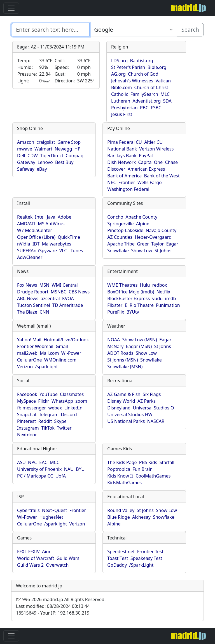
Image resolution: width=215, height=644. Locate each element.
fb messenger (31, 408)
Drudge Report (33, 292)
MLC (165, 94)
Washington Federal (128, 189)
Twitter (64, 428)
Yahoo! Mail (29, 340)
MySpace (26, 401)
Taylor (157, 244)
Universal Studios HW (130, 414)
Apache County (142, 217)
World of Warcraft (36, 558)
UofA (61, 476)
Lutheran (121, 101)
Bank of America (124, 176)
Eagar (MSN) (139, 346)
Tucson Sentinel (34, 305)
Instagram (28, 428)
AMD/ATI (26, 224)
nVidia (24, 244)
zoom (81, 401)
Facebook (27, 394)
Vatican (163, 81)
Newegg (63, 149)
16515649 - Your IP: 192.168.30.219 (53, 613)
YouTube (49, 394)
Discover (116, 169)
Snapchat (27, 414)
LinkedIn (73, 408)
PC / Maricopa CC (35, 476)
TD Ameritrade (68, 305)
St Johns (163, 251)
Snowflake (118, 251)
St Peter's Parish (128, 67)
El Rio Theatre (139, 305)
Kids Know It (120, 476)
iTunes (76, 251)
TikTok (48, 428)
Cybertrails (28, 510)
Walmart (43, 149)
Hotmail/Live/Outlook (66, 340)
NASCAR (156, 421)
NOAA (114, 340)
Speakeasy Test (146, 558)
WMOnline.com (60, 360)
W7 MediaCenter (35, 230)
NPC (32, 462)
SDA (167, 101)
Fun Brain (142, 469)
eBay (42, 169)
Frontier (127, 182)
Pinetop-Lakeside (125, 230)
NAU (69, 469)
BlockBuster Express (128, 298)
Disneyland (119, 408)
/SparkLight (142, 565)
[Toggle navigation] (11, 8)
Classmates (72, 394)
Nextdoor (27, 435)
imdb (171, 298)
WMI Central (65, 285)
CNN (44, 312)
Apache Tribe (121, 244)
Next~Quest (54, 510)
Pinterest (26, 421)
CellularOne (29, 360)
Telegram (49, 414)
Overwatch (57, 565)
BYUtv (133, 312)
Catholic (120, 94)
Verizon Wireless (156, 149)
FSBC (156, 108)
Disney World (121, 401)
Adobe (65, 217)
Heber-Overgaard (153, 237)
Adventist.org (147, 101)
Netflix (163, 292)
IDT (36, 244)
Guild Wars (68, 558)
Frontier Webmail (35, 346)
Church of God (143, 74)
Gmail (62, 346)
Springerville (120, 224)
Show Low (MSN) (139, 340)
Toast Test (118, 558)
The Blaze (27, 312)
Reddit (45, 421)
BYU (80, 469)
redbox (160, 285)
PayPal (146, 156)
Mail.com (49, 353)
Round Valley (121, 510)
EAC (43, 462)
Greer (143, 244)
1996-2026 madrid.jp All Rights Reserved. (61, 599)
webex (55, 408)
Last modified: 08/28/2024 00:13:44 (53, 606)
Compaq (75, 156)
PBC (144, 108)
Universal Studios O (154, 408)
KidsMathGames (124, 483)
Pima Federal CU (124, 142)
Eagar (172, 244)
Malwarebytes (57, 244)
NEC (112, 182)
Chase (171, 162)
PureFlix (116, 312)
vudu (157, 298)
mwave (25, 149)
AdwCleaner (30, 257)
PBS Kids (148, 462)
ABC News (28, 298)
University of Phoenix (39, 469)
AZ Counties (120, 237)
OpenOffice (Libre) (36, 237)
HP (78, 149)
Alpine (143, 224)
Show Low (142, 251)
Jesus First (122, 114)
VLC (63, 251)
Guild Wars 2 (30, 565)
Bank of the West (162, 176)
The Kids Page (122, 462)
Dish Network (121, 162)
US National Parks (126, 421)
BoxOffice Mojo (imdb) (131, 292)
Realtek (25, 217)
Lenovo (45, 162)
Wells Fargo (150, 182)
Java (51, 217)
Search (190, 30)
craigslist (46, 142)
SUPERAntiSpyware (37, 251)
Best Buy (64, 162)
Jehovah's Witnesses (132, 81)
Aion (47, 552)
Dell (21, 156)
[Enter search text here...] (133, 30)
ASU (21, 462)
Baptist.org (142, 61)
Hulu (145, 285)
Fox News (27, 285)
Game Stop (69, 142)
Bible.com (121, 87)
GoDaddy (117, 565)
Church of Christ (151, 87)
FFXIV (34, 552)
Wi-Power (71, 353)
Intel (40, 217)
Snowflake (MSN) (125, 367)
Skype (60, 421)
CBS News (79, 292)
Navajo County (161, 230)
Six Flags (152, 394)
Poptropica (119, 469)
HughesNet (51, 517)
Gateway (26, 162)
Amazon (26, 142)
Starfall (167, 462)
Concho (115, 217)
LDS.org (119, 61)
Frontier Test (150, 552)
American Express (146, 169)
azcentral (50, 298)
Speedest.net (121, 552)
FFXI (21, 552)
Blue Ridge (118, 517)
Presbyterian (124, 108)
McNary (115, 346)
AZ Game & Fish (124, 394)
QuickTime (69, 237)
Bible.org (157, 67)
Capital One (151, 162)
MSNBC (59, 292)
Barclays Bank (122, 156)
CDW (33, 156)
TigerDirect (52, 156)
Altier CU (153, 142)
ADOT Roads (120, 353)
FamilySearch (144, 94)
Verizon (25, 367)
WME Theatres (122, 285)
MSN (44, 285)
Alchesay (141, 517)
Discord (69, 414)
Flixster (115, 305)
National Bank (122, 149)
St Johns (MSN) (122, 360)
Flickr (44, 401)
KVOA (68, 298)
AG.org (118, 74)
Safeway (26, 169)
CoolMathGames (153, 476)
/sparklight (46, 367)
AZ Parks (147, 401)
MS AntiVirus (51, 224)
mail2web (27, 353)
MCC (55, 462)
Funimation (168, 305)
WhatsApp (62, 401)
